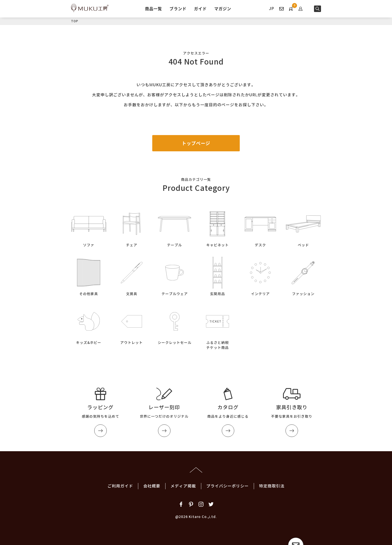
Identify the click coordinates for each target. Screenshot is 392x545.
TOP (75, 21)
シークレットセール (174, 324)
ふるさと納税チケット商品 (217, 327)
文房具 (132, 276)
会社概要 (152, 486)
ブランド (178, 9)
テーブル (174, 227)
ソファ (89, 227)
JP (272, 9)
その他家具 (89, 276)
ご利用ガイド (120, 486)
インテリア (260, 276)
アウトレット (132, 324)
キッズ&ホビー (89, 324)
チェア (132, 227)
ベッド (303, 227)
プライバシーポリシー (227, 486)
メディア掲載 (183, 486)
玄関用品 (217, 276)
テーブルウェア (174, 276)
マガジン (223, 9)
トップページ (196, 143)
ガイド (200, 9)
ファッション (303, 276)
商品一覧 (153, 9)
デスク (260, 227)
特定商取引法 (272, 486)
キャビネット (217, 227)
